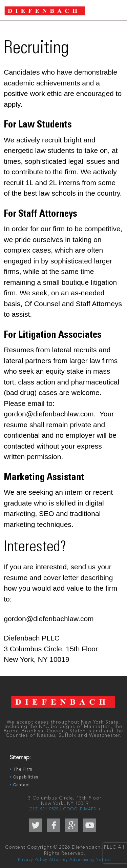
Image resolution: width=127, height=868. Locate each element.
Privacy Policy (33, 860)
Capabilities (26, 777)
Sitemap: (20, 758)
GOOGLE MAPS (80, 809)
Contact (22, 785)
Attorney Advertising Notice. (80, 860)
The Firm (23, 769)
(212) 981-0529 (44, 809)
